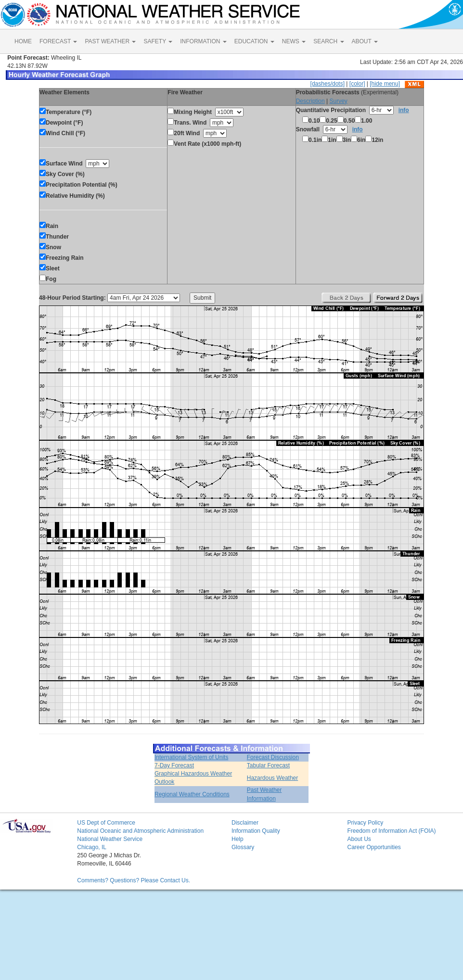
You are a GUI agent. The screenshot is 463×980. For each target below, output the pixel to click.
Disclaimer (245, 823)
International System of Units (191, 757)
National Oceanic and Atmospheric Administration (140, 831)
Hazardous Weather (273, 778)
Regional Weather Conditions (192, 794)
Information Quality (256, 831)
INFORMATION (203, 41)
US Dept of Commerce (106, 823)
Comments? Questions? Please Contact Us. (134, 880)
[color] (357, 84)
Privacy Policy (365, 823)
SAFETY (158, 41)
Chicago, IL (92, 847)
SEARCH (328, 41)
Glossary (243, 847)
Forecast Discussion (273, 757)
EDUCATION (254, 41)
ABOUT (365, 41)
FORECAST (58, 41)
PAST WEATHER (110, 41)
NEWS (294, 41)
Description (310, 101)
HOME (23, 41)
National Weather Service (110, 839)
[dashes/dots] (328, 84)
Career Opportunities (374, 847)
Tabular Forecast (268, 765)
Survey (338, 101)
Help (238, 839)
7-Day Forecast (174, 765)
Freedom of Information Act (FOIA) (391, 831)
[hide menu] (385, 84)
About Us (359, 839)
